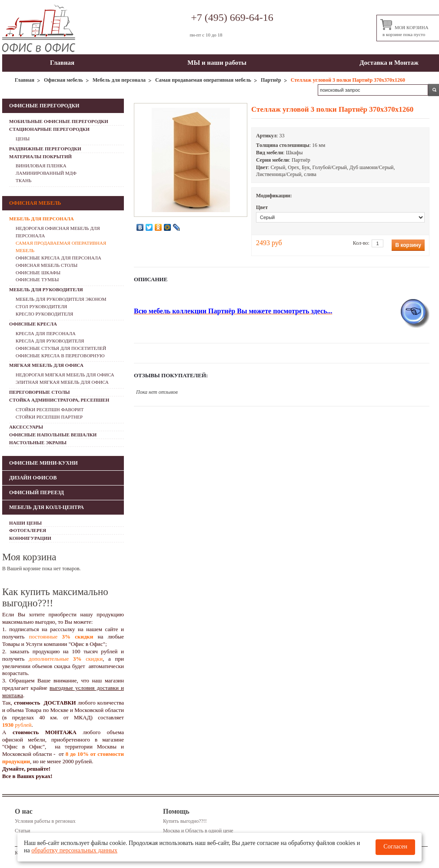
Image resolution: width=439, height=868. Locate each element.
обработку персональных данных (74, 850)
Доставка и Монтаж (389, 63)
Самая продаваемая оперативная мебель (203, 80)
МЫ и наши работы (217, 63)
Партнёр (271, 80)
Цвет (262, 207)
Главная (62, 63)
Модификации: (274, 196)
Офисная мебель (63, 80)
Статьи (22, 831)
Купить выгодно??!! (185, 821)
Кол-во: (361, 243)
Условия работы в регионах (45, 821)
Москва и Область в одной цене (198, 831)
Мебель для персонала (119, 80)
